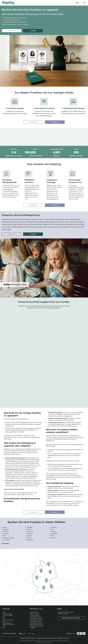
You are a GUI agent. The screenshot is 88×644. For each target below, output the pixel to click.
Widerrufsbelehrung (7, 623)
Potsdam (6, 529)
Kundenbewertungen (7, 614)
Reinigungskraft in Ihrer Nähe (37, 626)
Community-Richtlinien (8, 620)
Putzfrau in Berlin (34, 612)
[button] (79, 3)
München (6, 532)
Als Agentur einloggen (63, 614)
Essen (52, 536)
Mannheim (30, 540)
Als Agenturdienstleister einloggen (65, 612)
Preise (4, 617)
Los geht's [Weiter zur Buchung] (33, 31)
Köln (4, 536)
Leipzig (29, 529)
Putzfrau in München (35, 615)
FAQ (4, 626)
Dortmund (30, 532)
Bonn (52, 529)
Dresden (29, 536)
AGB (4, 621)
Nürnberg (53, 527)
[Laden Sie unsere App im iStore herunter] (23, 633)
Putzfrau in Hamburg (35, 614)
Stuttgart (30, 527)
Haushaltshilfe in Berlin (35, 617)
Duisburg (53, 532)
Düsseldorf (6, 540)
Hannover (30, 534)
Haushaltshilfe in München (36, 618)
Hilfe (4, 628)
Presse (4, 612)
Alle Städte (5, 543)
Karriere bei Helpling (7, 615)
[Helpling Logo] (8, 3)
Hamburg (6, 534)
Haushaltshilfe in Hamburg (36, 620)
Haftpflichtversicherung (8, 625)
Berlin (5, 527)
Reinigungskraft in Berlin (36, 621)
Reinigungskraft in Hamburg (36, 625)
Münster (53, 538)
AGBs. (27, 199)
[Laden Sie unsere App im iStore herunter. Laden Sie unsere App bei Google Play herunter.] (32, 633)
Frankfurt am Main (9, 538)
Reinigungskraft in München (36, 623)
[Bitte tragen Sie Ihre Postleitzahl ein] (12, 31)
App (4, 618)
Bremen (29, 538)
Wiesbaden (54, 534)
